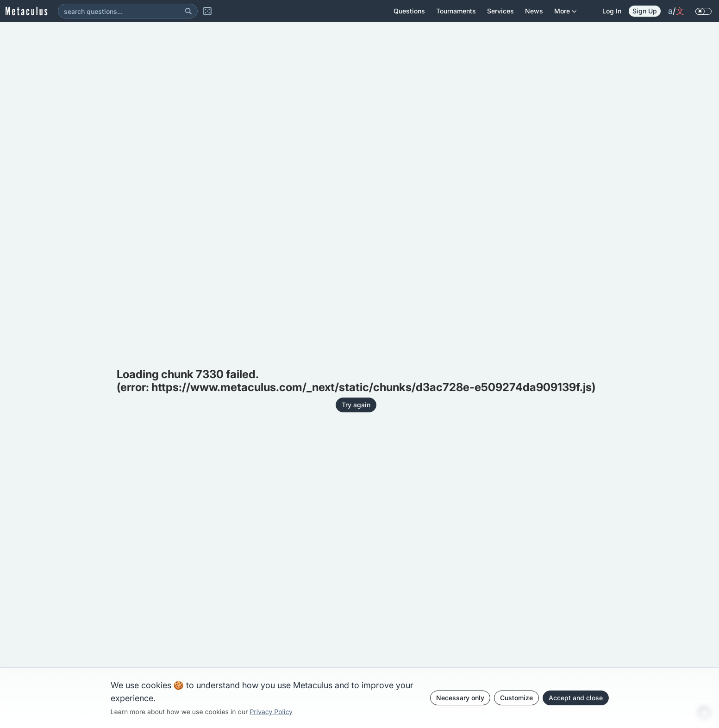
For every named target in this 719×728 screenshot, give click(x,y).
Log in (612, 11)
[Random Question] (207, 11)
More (566, 15)
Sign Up (645, 11)
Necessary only (460, 698)
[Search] (188, 11)
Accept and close (576, 698)
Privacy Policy (271, 712)
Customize (516, 698)
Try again (356, 405)
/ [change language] (676, 11)
